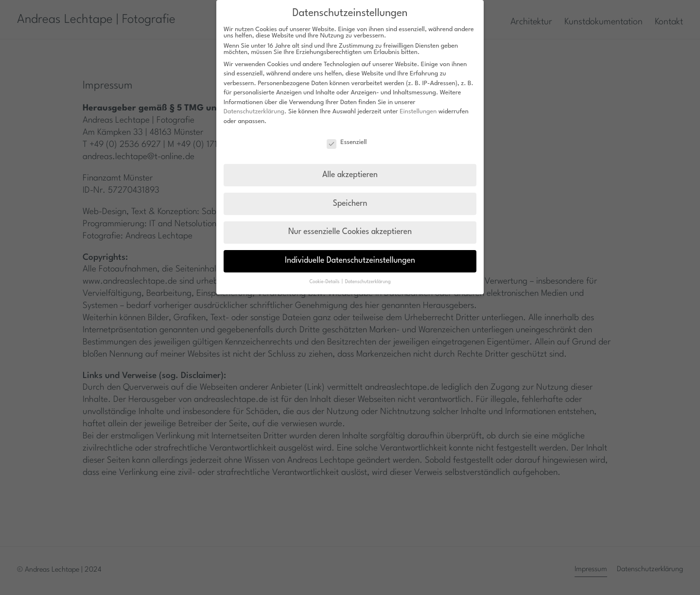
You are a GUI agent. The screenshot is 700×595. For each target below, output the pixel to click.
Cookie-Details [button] (325, 282)
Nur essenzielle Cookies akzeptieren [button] (350, 232)
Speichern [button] (350, 204)
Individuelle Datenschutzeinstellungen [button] (350, 261)
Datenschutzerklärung (254, 112)
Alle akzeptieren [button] (350, 175)
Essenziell (347, 142)
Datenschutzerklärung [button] (368, 282)
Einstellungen (418, 112)
